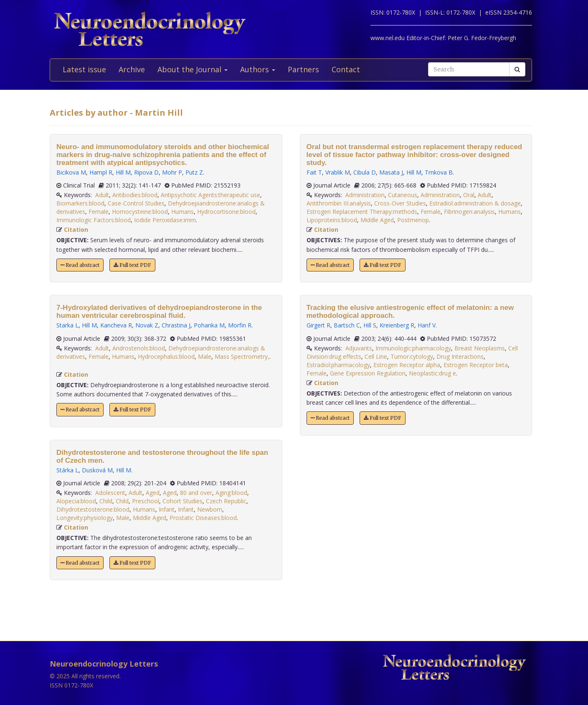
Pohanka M (209, 325)
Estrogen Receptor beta (476, 365)
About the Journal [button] (193, 69)
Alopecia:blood (76, 501)
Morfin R (240, 325)
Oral (469, 195)
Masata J (391, 172)
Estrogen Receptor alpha (407, 365)
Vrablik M (338, 172)
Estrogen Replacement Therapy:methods (362, 212)
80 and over (196, 493)
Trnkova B (439, 172)
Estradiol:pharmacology (338, 365)
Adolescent (110, 493)
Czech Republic (226, 501)
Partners (303, 69)
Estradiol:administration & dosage (475, 203)
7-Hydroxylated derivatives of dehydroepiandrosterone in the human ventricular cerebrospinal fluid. (159, 312)
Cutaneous (403, 195)
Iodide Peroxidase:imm (165, 220)
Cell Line (376, 356)
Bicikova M (71, 172)
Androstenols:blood (139, 348)
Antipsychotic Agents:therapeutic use (210, 195)
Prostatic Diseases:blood (203, 518)
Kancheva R (116, 325)
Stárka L (67, 470)
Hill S (370, 325)
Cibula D (365, 172)
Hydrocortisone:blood (226, 212)
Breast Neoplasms (480, 348)
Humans (182, 212)
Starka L (67, 325)
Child (106, 501)
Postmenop (413, 220)
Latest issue (84, 69)
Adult (102, 195)
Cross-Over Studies (400, 203)
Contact (346, 69)
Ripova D (146, 172)
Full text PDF (132, 265)
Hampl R (101, 172)
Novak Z (147, 325)
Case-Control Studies (136, 203)
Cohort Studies (182, 501)
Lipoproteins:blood (332, 220)
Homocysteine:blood (140, 212)
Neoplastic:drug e (432, 373)
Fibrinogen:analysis (469, 212)
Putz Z (194, 172)
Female (99, 212)
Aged (153, 493)
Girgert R (318, 325)
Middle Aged (150, 518)
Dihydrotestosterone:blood (93, 509)
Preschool (146, 501)
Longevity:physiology (85, 518)
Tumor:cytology (412, 356)
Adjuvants (359, 348)
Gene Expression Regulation (368, 373)
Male (205, 356)
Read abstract (80, 265)
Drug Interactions (460, 356)
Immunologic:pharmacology (413, 348)
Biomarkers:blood (80, 203)
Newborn (210, 509)
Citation (76, 230)
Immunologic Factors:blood (94, 220)
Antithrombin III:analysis (339, 203)
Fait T (314, 172)
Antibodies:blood (135, 195)
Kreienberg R (397, 325)
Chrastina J (176, 325)
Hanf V (427, 325)
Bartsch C (347, 325)
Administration (365, 195)
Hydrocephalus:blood (166, 356)
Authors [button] (258, 69)
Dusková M (97, 470)
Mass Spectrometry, (242, 356)
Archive (132, 69)
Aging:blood (231, 493)
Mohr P (172, 172)
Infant (167, 509)
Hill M (123, 172)
